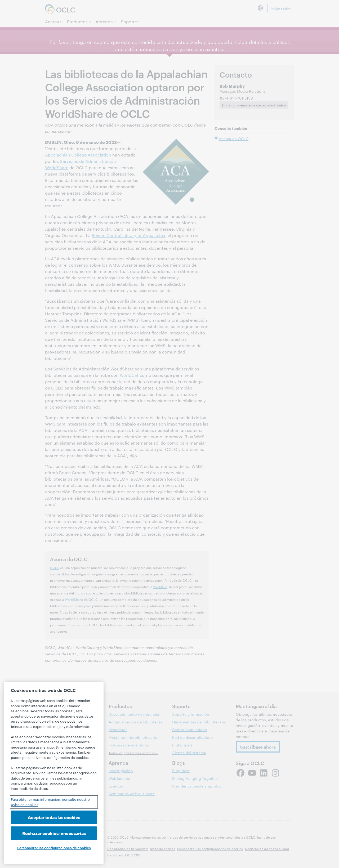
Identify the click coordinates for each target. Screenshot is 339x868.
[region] (54, 773)
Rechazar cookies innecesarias (54, 833)
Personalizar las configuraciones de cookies (54, 848)
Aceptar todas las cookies (54, 817)
